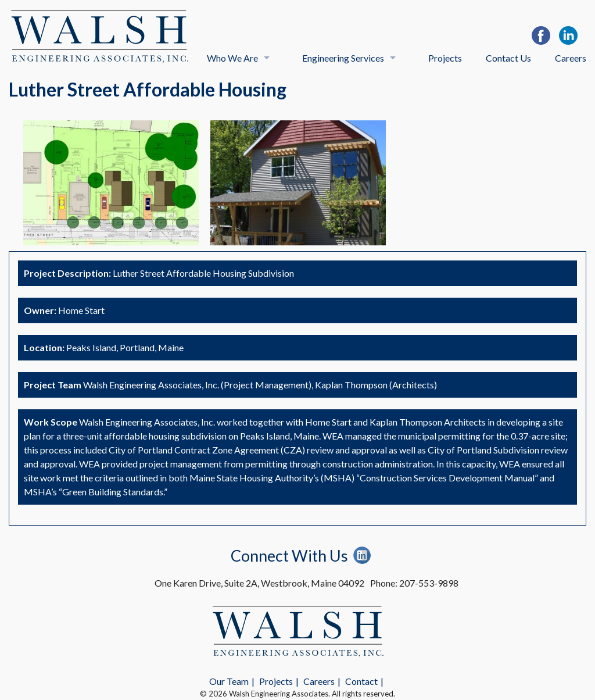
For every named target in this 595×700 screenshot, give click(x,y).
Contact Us (508, 58)
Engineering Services (343, 58)
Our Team (229, 681)
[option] (111, 183)
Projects (445, 58)
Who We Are (232, 58)
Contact (361, 681)
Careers (571, 58)
